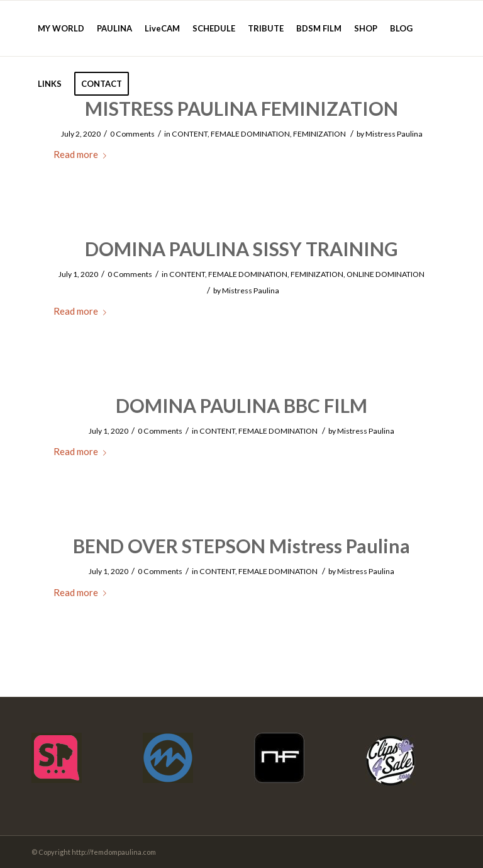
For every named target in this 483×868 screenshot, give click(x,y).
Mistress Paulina (394, 134)
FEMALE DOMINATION (250, 134)
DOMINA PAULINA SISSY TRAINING (241, 249)
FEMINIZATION (319, 134)
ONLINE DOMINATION (386, 274)
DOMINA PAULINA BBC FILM (241, 405)
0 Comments (132, 134)
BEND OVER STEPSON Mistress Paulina (241, 546)
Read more (82, 154)
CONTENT (190, 134)
